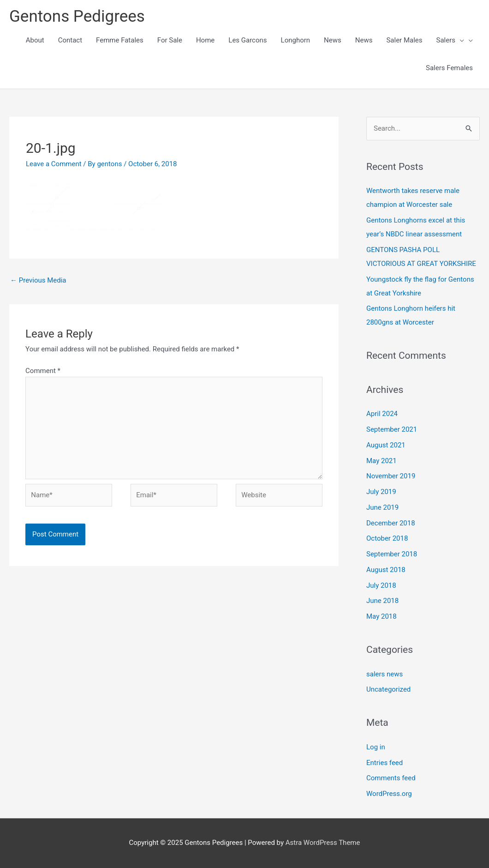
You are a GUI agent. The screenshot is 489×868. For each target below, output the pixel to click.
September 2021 (392, 429)
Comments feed (391, 778)
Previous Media (38, 280)
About (35, 40)
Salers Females (449, 68)
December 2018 (391, 523)
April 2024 (382, 414)
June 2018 (382, 601)
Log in (376, 747)
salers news (385, 674)
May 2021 (382, 461)
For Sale (170, 40)
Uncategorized (388, 689)
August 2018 (386, 570)
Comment (43, 371)
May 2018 (382, 616)
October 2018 (387, 538)
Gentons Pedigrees (77, 16)
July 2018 (381, 585)
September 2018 (392, 554)
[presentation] (460, 40)
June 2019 (382, 507)
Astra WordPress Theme (323, 843)
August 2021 (386, 445)
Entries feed (385, 763)
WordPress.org (389, 794)
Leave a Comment (54, 164)
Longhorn (296, 40)
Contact (70, 40)
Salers (450, 40)
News (333, 40)
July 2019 (381, 492)
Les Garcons (247, 40)
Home (205, 40)
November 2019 (391, 476)
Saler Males (404, 40)
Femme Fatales (120, 40)
